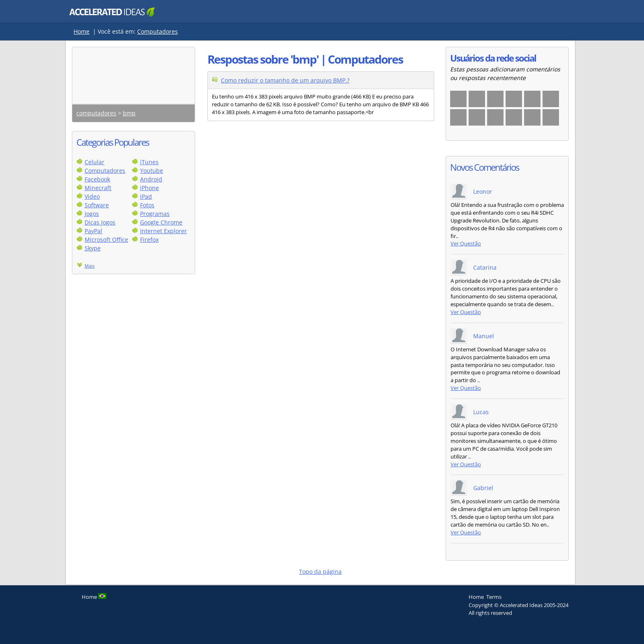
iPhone (149, 188)
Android (151, 179)
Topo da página (320, 572)
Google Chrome (161, 222)
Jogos (92, 214)
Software (97, 205)
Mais (90, 266)
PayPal (93, 231)
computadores (96, 113)
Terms (494, 597)
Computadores (158, 31)
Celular (94, 162)
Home (82, 31)
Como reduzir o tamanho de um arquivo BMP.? (285, 80)
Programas (155, 214)
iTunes (149, 162)
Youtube (152, 171)
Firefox (149, 239)
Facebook (97, 179)
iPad (146, 196)
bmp (129, 113)
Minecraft (98, 188)
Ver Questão (466, 244)
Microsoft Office (106, 239)
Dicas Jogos (100, 222)
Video (92, 196)
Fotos (147, 205)
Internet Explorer (163, 231)
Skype (93, 248)
